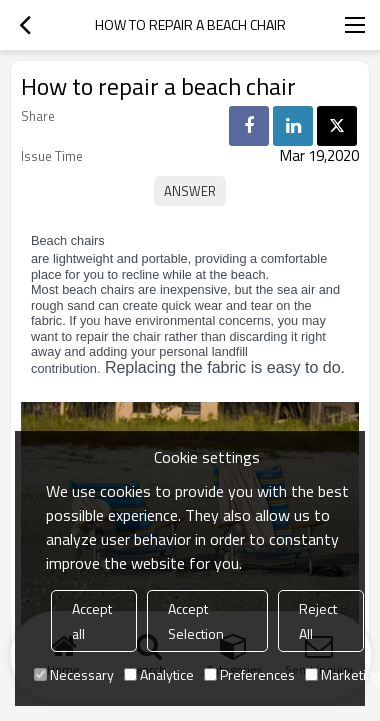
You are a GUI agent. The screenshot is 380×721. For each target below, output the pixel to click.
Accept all (92, 621)
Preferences (249, 674)
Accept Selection (196, 621)
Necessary (74, 674)
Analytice (159, 674)
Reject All (318, 621)
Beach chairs (68, 240)
